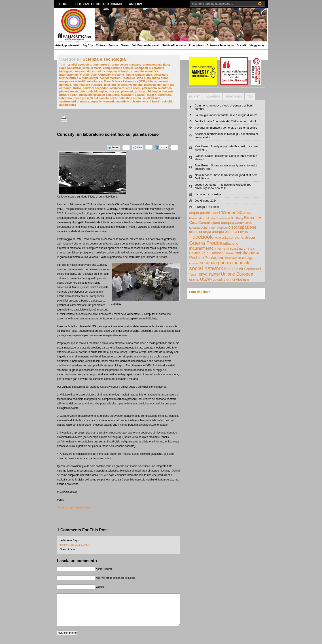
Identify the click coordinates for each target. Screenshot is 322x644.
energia (205, 232)
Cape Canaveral (70, 68)
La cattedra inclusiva (208, 194)
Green (125, 45)
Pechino (197, 258)
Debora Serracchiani (214, 228)
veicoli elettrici (224, 279)
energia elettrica (225, 232)
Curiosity (104, 75)
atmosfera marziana (156, 65)
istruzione (242, 248)
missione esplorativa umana (123, 85)
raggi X (152, 95)
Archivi (136, 4)
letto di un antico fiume (153, 78)
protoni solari (68, 95)
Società (242, 45)
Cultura (101, 45)
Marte (152, 81)
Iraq (230, 248)
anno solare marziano (127, 65)
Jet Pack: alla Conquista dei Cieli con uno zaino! (225, 121)
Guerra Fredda (206, 243)
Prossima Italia (235, 258)
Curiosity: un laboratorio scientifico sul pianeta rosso (108, 134)
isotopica (129, 78)
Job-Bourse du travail (145, 45)
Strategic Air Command (243, 269)
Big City (88, 45)
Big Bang (237, 218)
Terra (193, 275)
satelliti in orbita (130, 98)
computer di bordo (117, 71)
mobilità (241, 253)
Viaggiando (257, 45)
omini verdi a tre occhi (125, 88)
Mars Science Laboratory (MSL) (125, 81)
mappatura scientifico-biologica (81, 81)
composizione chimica (118, 68)
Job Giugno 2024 (206, 201)
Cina (193, 223)
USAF (206, 279)
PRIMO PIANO (233, 97)
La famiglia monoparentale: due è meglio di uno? (226, 115)
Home (64, 4)
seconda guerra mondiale (225, 263)
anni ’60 (220, 213)
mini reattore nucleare (88, 85)
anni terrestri (102, 65)
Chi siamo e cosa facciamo (99, 4)
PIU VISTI (195, 97)
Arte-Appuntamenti (67, 45)
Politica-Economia (174, 45)
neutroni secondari (96, 88)
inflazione (231, 243)
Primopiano (196, 45)
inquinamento (201, 248)
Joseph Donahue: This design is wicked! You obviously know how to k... (223, 186)
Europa (113, 45)
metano (163, 81)
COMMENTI (213, 97)
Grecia (250, 237)
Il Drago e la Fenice (207, 207)
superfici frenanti (102, 101)
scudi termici (151, 98)
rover (114, 98)
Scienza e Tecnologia (220, 45)
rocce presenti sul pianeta (91, 98)
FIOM (217, 238)
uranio (194, 279)
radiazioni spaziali (133, 95)
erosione (118, 75)
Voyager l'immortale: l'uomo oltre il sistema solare (226, 128)
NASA (77, 88)
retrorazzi (165, 95)
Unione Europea (237, 274)
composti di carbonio (88, 71)
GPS (240, 238)
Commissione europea (216, 223)
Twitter (214, 274)
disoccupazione (242, 227)
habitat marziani (110, 78)
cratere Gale (88, 75)
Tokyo (202, 274)
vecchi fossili (151, 101)
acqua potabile (201, 213)
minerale (65, 85)
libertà (230, 253)
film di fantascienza (139, 75)
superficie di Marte (128, 101)
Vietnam (242, 279)
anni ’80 (234, 213)
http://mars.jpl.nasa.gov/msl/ (74, 508)
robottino (66, 98)
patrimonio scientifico (157, 88)
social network (206, 268)
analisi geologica (80, 65)
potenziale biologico (93, 91)
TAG (250, 97)
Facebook (201, 237)
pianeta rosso (69, 91)
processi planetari (121, 91)
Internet (220, 248)
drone (194, 232)
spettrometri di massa (74, 101)
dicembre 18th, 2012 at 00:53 (74, 545)
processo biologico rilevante (154, 91)
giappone (229, 237)
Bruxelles (253, 218)
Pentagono (214, 258)
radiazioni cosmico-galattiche (99, 95)
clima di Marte (92, 68)
